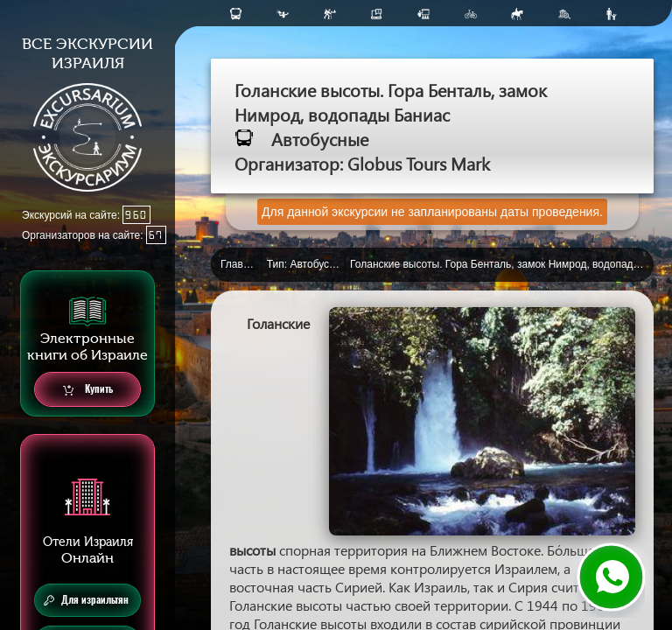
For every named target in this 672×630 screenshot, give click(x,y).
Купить (88, 390)
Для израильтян (86, 600)
